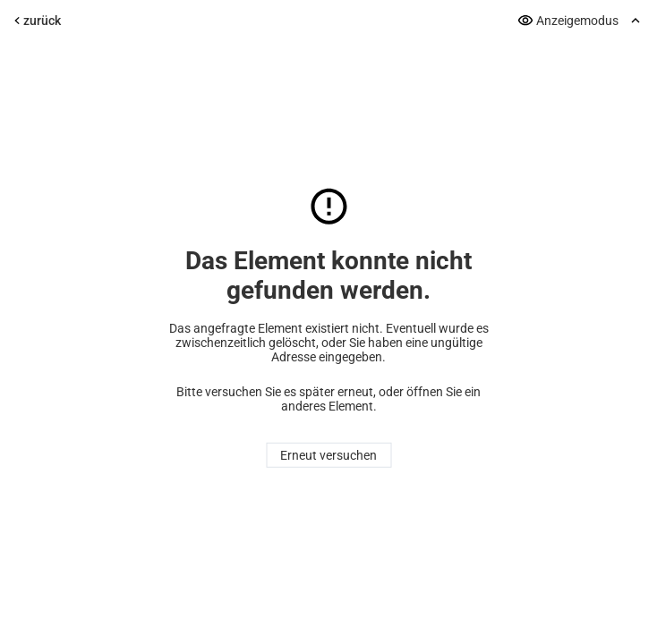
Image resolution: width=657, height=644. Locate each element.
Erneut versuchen (328, 455)
